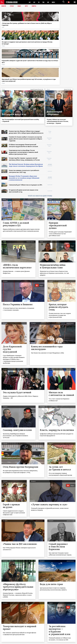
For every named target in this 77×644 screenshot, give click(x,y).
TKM (44, 2)
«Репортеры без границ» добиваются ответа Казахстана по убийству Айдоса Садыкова (9, 27)
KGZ (35, 2)
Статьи (12, 6)
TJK (39, 2)
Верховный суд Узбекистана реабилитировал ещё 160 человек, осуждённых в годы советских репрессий (67, 28)
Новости (4, 6)
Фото (27, 6)
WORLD (55, 2)
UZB (49, 2)
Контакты (5, 640)
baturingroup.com (49, 642)
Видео (20, 6)
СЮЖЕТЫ (35, 6)
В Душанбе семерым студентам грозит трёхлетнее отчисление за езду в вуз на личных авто (48, 27)
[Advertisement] (65, 90)
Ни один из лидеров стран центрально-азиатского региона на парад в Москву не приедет (28, 27)
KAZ (30, 2)
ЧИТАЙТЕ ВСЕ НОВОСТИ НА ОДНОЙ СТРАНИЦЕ (40, 147)
